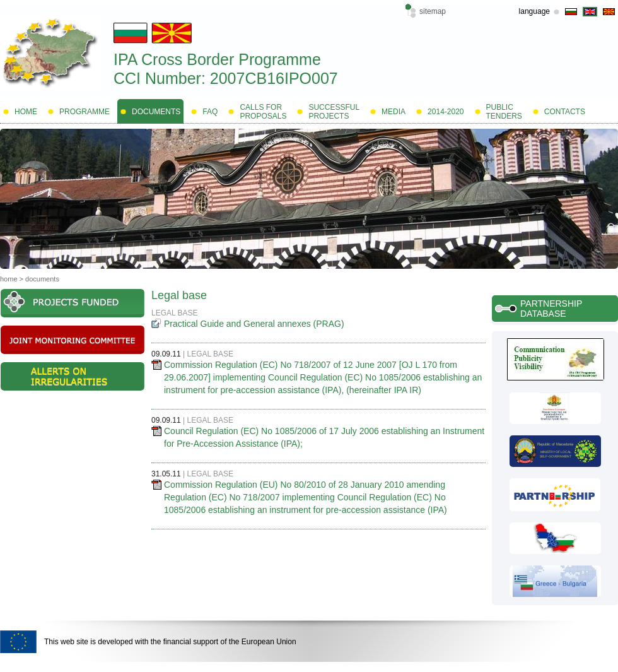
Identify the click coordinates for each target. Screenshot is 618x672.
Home (9, 279)
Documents (42, 279)
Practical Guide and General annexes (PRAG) (254, 324)
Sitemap (433, 11)
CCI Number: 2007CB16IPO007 (226, 78)
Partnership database (551, 309)
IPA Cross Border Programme (217, 59)
